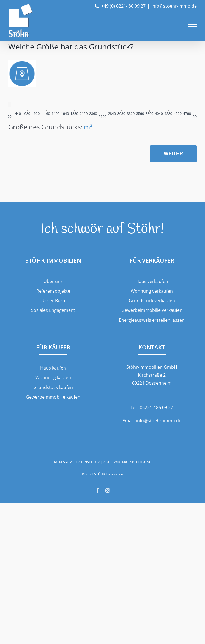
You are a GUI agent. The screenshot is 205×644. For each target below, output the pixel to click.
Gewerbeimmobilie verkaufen (152, 310)
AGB (107, 462)
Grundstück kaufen (53, 387)
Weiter (173, 154)
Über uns (53, 281)
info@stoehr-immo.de (174, 6)
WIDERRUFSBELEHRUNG (133, 462)
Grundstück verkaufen (152, 301)
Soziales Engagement (53, 310)
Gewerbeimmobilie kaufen (53, 397)
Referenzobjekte (53, 291)
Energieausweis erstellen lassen (152, 320)
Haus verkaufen (152, 281)
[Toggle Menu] (193, 27)
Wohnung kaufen (53, 377)
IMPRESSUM (63, 462)
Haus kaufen (53, 368)
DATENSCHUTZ (88, 462)
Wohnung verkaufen (152, 291)
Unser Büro (53, 301)
